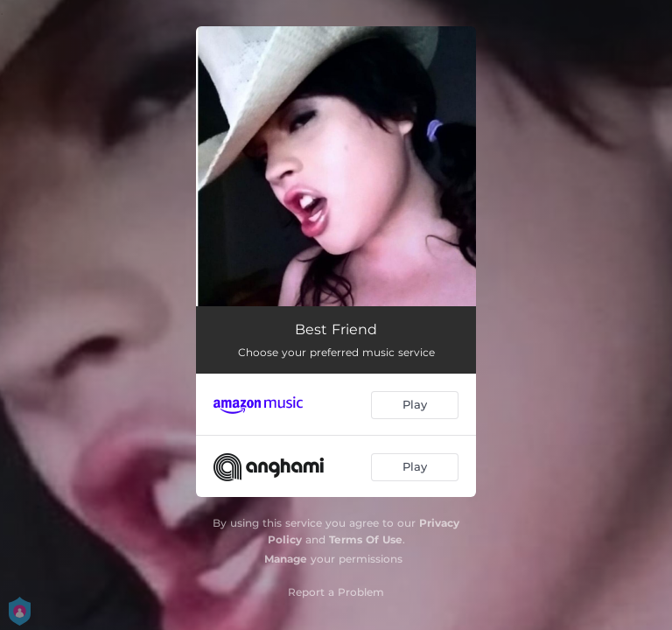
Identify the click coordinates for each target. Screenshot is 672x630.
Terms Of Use (366, 539)
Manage (286, 559)
